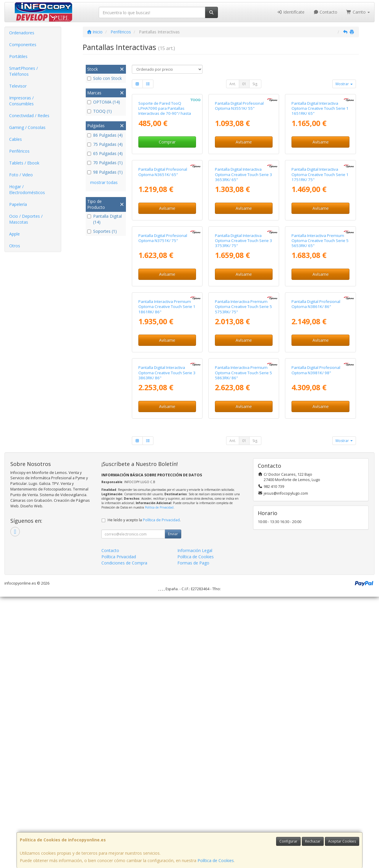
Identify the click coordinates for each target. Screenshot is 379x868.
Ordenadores (22, 33)
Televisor (18, 86)
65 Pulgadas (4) (105, 153)
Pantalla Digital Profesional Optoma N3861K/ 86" (316, 521)
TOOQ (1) (99, 111)
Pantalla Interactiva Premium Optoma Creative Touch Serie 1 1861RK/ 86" (167, 523)
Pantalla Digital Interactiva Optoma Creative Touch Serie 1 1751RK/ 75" (320, 283)
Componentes (23, 45)
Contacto (325, 12)
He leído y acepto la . (144, 791)
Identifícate (291, 12)
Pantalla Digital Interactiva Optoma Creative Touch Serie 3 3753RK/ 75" (243, 403)
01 (244, 84)
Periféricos (19, 151)
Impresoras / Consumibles (21, 101)
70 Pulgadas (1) (105, 163)
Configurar (288, 841)
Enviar (173, 805)
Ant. (233, 84)
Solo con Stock (105, 78)
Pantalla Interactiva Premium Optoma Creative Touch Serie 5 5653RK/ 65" (320, 403)
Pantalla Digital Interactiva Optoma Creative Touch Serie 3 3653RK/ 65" (243, 283)
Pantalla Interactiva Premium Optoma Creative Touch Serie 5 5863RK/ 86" (243, 644)
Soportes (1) (102, 231)
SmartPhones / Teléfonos (24, 71)
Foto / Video (21, 175)
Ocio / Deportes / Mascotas (26, 219)
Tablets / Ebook (24, 163)
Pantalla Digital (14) (105, 219)
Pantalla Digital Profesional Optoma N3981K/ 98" (316, 641)
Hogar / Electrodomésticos (27, 189)
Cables (16, 139)
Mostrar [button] (344, 84)
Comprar (167, 196)
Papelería (18, 204)
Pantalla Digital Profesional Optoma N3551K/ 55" (239, 160)
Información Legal (195, 822)
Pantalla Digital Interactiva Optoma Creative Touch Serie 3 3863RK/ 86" (167, 644)
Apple (14, 234)
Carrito (358, 12)
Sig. (255, 84)
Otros (15, 246)
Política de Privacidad (159, 779)
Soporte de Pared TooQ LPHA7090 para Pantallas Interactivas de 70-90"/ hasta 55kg (165, 165)
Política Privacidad (119, 828)
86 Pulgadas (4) (105, 135)
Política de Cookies (216, 860)
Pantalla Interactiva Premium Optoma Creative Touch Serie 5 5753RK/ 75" (243, 523)
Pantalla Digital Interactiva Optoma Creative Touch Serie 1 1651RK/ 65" (320, 163)
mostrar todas (104, 182)
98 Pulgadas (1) (105, 172)
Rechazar (313, 841)
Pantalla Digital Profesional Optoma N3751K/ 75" (163, 401)
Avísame (244, 196)
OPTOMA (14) (104, 102)
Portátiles (18, 56)
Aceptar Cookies (342, 841)
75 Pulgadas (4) (105, 144)
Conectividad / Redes (29, 116)
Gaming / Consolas (27, 127)
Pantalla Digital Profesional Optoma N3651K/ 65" (163, 280)
